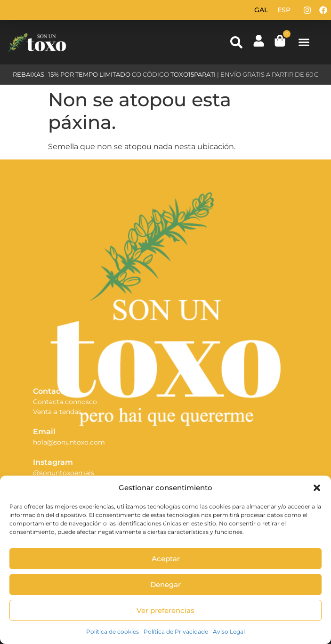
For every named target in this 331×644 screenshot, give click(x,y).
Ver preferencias (165, 610)
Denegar (165, 584)
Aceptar (166, 559)
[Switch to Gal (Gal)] (261, 10)
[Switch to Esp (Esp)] (284, 10)
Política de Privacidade (176, 632)
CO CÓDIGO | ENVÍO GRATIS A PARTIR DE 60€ (165, 74)
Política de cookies (113, 632)
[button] (317, 488)
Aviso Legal (229, 632)
